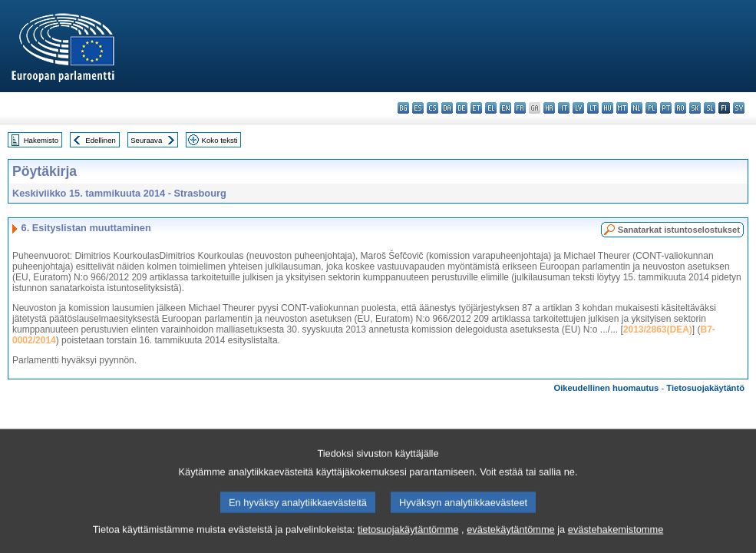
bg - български (403, 108)
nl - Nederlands (637, 108)
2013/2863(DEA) (658, 329)
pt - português (666, 108)
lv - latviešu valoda (578, 108)
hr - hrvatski (549, 108)
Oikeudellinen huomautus (607, 388)
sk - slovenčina (695, 108)
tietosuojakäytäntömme (408, 543)
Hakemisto (41, 140)
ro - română (680, 108)
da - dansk (447, 108)
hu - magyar (607, 108)
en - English (505, 108)
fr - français (520, 108)
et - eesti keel (476, 108)
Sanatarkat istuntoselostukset (679, 230)
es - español (418, 108)
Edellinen (100, 140)
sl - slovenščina (710, 108)
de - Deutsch (462, 108)
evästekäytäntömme (511, 543)
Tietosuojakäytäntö (705, 388)
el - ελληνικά (491, 108)
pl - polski (651, 108)
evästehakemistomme (616, 543)
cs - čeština (432, 108)
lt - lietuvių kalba (593, 108)
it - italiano (564, 108)
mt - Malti (622, 108)
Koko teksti (220, 140)
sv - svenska (739, 108)
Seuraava (146, 140)
